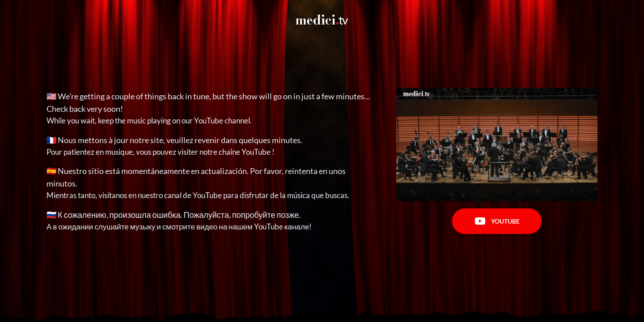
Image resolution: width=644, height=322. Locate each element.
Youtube (497, 221)
